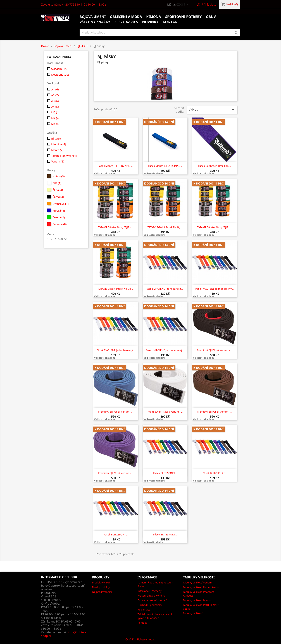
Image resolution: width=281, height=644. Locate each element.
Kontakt (142, 623)
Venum (58, 161)
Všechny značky (95, 22)
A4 (55, 107)
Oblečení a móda (126, 17)
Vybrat (212, 110)
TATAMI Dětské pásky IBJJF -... (116, 227)
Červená (60, 224)
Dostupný (60, 75)
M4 (55, 124)
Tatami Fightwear (64, 156)
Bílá (57, 183)
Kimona (154, 17)
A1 (55, 89)
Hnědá (59, 176)
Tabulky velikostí (193, 613)
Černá (58, 197)
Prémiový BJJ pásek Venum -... (215, 350)
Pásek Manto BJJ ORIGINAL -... (116, 166)
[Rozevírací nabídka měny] (183, 5)
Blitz (56, 138)
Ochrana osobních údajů (152, 600)
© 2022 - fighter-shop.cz (140, 639)
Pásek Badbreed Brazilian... (214, 166)
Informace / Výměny (149, 591)
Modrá (59, 210)
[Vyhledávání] (160, 32)
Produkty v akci (101, 582)
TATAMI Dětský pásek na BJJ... (165, 227)
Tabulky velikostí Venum (197, 582)
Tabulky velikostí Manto (197, 600)
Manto (57, 150)
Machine (59, 144)
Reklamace (144, 610)
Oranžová (61, 204)
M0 (55, 112)
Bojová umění (93, 17)
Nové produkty (101, 587)
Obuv (211, 17)
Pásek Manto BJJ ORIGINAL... (165, 166)
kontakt (171, 22)
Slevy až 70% (126, 22)
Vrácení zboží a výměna (152, 596)
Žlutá (58, 190)
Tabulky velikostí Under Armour (202, 587)
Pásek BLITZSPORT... (165, 473)
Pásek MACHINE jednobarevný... (165, 289)
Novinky (150, 22)
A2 (55, 95)
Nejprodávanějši (102, 592)
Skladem (59, 69)
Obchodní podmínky (150, 605)
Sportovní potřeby (183, 17)
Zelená (59, 217)
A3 (55, 101)
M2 (55, 118)
